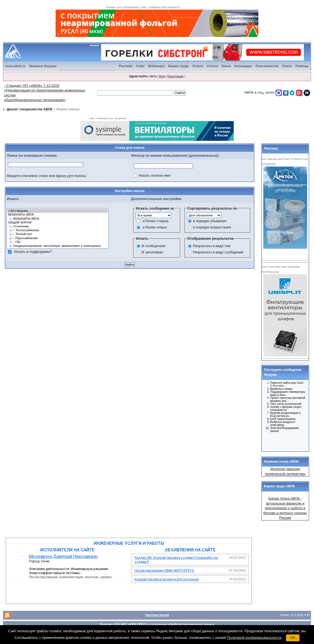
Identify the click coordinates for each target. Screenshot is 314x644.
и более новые (155, 227)
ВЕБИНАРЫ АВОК (57, 215)
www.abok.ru (15, 66)
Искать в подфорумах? (33, 252)
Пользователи (267, 66)
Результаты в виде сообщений (218, 252)
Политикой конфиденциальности (254, 638)
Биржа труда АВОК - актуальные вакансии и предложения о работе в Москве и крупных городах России (285, 508)
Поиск (287, 66)
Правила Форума (43, 66)
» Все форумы (57, 211)
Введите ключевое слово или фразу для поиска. (47, 176)
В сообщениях (154, 246)
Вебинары (156, 66)
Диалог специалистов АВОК (30, 109)
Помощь (302, 66)
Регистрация (175, 76)
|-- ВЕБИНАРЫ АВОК (57, 219)
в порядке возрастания (212, 227)
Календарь (243, 66)
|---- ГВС (57, 242)
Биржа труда (179, 66)
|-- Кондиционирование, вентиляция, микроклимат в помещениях (57, 246)
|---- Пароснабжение (57, 238)
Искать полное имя (154, 175)
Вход (162, 76)
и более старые (156, 221)
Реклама (126, 66)
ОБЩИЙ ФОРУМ (57, 223)
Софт (141, 66)
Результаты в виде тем (212, 246)
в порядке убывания (210, 221)
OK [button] (293, 638)
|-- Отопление (57, 227)
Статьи (212, 66)
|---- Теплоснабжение (57, 230)
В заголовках (152, 252)
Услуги (198, 66)
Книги (226, 66)
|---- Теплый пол (57, 234)
